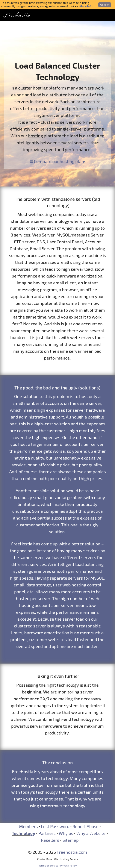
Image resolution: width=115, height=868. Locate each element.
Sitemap (71, 840)
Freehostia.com (72, 852)
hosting (36, 136)
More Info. (86, 6)
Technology (23, 833)
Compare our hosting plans (57, 161)
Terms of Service (48, 865)
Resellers (50, 840)
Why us (66, 833)
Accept (105, 5)
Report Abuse (85, 826)
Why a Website (91, 833)
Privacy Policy (68, 865)
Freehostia (17, 16)
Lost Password (55, 826)
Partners (47, 833)
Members (28, 826)
